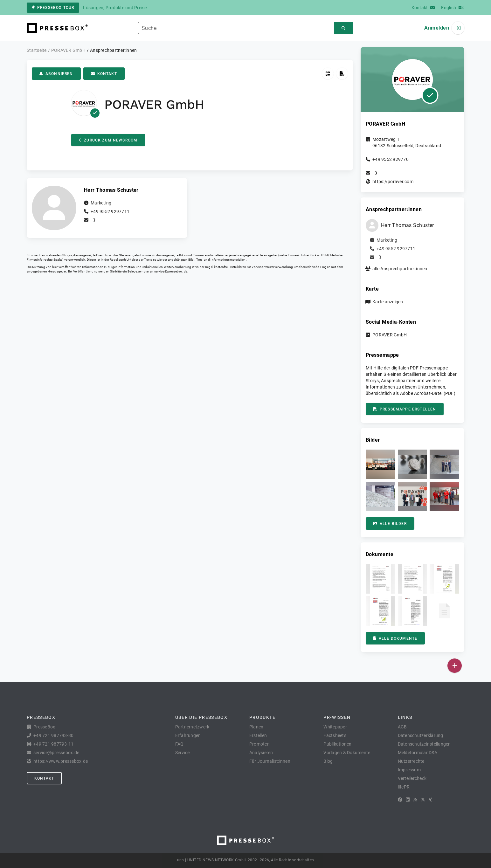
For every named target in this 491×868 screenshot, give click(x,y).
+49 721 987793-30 (53, 735)
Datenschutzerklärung (421, 735)
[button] (380, 464)
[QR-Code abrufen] (328, 74)
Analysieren (261, 753)
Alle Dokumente (395, 638)
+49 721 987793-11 (53, 744)
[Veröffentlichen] (455, 666)
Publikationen (337, 744)
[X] (423, 800)
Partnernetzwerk (192, 727)
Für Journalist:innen (270, 761)
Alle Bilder (390, 524)
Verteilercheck (412, 778)
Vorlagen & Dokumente (347, 753)
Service (183, 753)
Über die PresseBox (201, 717)
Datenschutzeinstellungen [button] (424, 744)
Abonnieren (56, 74)
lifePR (404, 787)
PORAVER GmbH (390, 335)
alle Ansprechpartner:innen (400, 269)
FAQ (180, 744)
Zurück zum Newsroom (108, 140)
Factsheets (335, 735)
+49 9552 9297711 (110, 211)
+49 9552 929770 (391, 159)
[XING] (430, 800)
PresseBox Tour (53, 8)
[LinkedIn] (408, 800)
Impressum (409, 770)
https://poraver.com (393, 182)
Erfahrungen (188, 735)
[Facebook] (400, 800)
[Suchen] (343, 28)
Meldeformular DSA (418, 753)
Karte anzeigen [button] (388, 302)
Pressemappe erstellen (405, 409)
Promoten (259, 744)
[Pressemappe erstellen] (342, 74)
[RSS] (415, 800)
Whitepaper (335, 727)
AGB (402, 727)
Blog (328, 761)
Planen (256, 727)
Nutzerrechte (411, 761)
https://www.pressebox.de (61, 761)
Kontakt (104, 74)
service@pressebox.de (171, 271)
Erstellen (258, 735)
